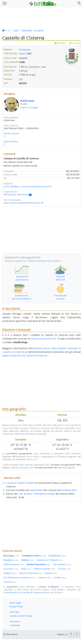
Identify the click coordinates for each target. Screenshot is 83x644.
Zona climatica (11, 142)
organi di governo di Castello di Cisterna (25, 356)
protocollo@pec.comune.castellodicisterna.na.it (28, 187)
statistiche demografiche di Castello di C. (45, 261)
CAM (16, 31)
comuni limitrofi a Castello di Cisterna (22, 592)
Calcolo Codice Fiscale (21, 616)
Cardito (60, 578)
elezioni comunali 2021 (44, 339)
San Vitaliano (62, 564)
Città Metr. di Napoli (32, 31)
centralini (39, 494)
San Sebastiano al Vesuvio (20, 578)
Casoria (10, 582)
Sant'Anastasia (14, 564)
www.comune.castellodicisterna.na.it (22, 203)
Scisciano (11, 569)
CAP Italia (14, 612)
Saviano (51, 573)
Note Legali (15, 603)
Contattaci (15, 625)
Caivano (45, 578)
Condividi (75, 43)
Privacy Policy (16, 607)
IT (9, 31)
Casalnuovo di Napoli (49, 560)
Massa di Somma (31, 573)
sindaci (51, 494)
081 (21, 79)
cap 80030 (36, 490)
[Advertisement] (41, 525)
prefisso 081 (69, 490)
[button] (79, 3)
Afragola (10, 573)
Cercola (64, 569)
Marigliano (11, 560)
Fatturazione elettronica (18, 195)
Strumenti (15, 621)
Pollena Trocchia (45, 569)
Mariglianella (57, 556)
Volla (26, 569)
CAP (20, 494)
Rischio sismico (11, 134)
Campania (25, 50)
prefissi (28, 494)
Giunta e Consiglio (29, 108)
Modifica (60, 43)
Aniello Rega (27, 101)
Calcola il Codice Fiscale (20, 483)
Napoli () (25, 54)
